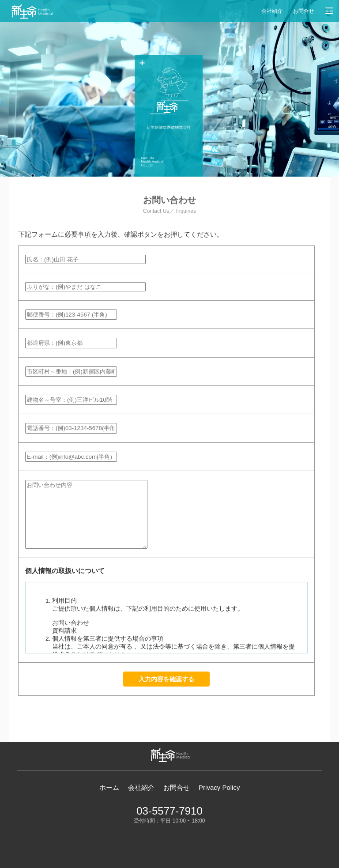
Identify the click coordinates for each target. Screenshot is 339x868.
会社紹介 (272, 11)
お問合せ (304, 11)
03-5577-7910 (169, 811)
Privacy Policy (219, 787)
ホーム (109, 787)
